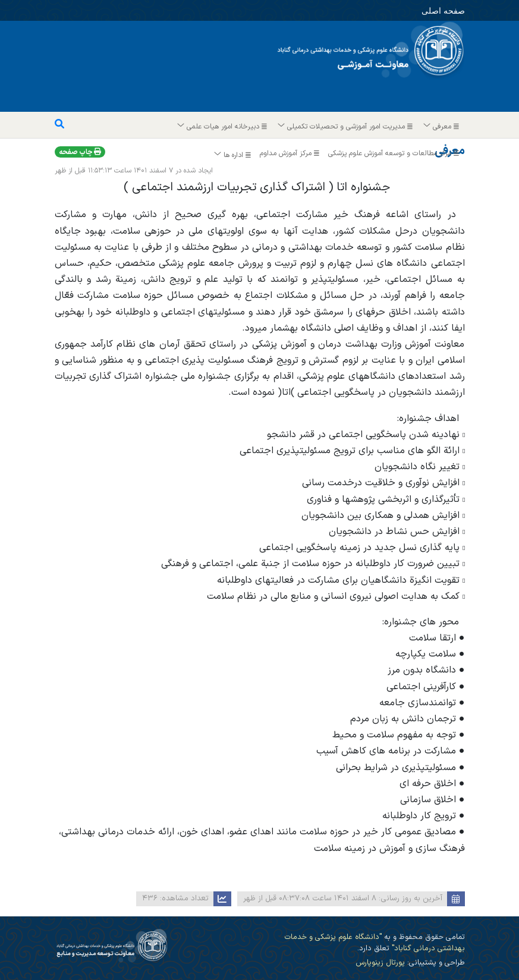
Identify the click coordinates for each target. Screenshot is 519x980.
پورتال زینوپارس (380, 962)
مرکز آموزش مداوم (291, 153)
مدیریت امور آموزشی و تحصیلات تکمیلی (346, 127)
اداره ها (233, 155)
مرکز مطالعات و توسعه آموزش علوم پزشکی (395, 153)
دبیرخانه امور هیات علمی (223, 127)
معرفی (442, 127)
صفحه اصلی (432, 10)
